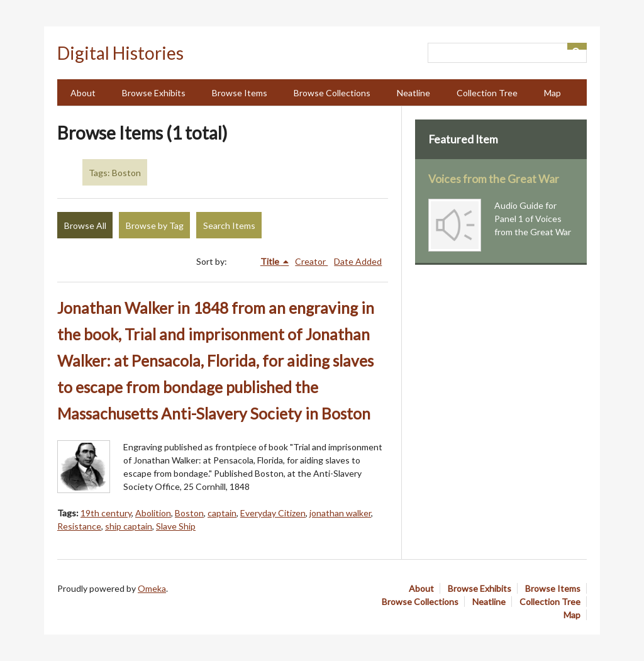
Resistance (79, 526)
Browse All (85, 225)
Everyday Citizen (273, 513)
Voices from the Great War (494, 179)
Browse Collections (332, 93)
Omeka (152, 588)
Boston (189, 513)
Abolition (153, 513)
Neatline (414, 93)
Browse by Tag (155, 225)
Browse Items (240, 93)
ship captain (129, 526)
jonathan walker (340, 513)
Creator (311, 261)
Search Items (229, 225)
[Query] (507, 53)
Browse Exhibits (154, 93)
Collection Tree (487, 93)
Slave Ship (176, 526)
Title (271, 261)
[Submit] (577, 46)
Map (552, 93)
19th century (106, 513)
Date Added (358, 261)
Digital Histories (120, 53)
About (83, 93)
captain (222, 513)
